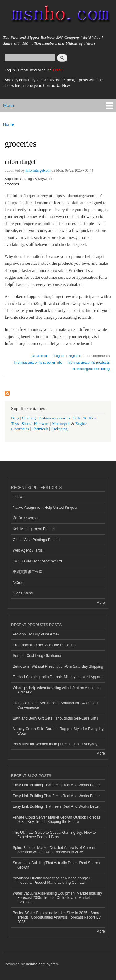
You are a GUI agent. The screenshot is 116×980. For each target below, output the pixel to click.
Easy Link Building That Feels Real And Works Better (56, 785)
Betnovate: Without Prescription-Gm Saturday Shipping (58, 666)
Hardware (41, 424)
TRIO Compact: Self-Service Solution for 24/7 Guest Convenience (56, 705)
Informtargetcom (38, 170)
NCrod (18, 583)
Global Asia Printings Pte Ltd (36, 540)
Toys (15, 424)
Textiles (89, 418)
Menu (9, 106)
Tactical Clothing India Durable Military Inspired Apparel (58, 677)
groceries (12, 184)
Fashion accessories (54, 418)
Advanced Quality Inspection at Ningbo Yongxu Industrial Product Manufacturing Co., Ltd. (51, 880)
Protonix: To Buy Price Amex (36, 634)
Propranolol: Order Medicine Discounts (45, 645)
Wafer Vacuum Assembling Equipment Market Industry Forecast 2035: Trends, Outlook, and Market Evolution (57, 898)
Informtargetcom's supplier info (38, 362)
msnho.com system (42, 964)
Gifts (76, 418)
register (75, 356)
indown (19, 497)
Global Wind (23, 593)
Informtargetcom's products (88, 362)
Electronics (20, 429)
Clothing (29, 418)
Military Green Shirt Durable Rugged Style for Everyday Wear (58, 731)
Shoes (26, 424)
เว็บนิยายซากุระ (25, 518)
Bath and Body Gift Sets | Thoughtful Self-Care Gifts (55, 718)
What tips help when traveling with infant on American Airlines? (57, 690)
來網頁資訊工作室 (28, 572)
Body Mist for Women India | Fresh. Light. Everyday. (55, 744)
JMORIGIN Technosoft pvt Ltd (37, 561)
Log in (10, 70)
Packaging (59, 429)
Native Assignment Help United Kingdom (46, 508)
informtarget (20, 162)
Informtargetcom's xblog (91, 369)
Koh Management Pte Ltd (34, 529)
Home (9, 124)
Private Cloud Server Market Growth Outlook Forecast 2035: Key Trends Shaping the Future (57, 820)
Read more (41, 355)
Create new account (35, 70)
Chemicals (40, 429)
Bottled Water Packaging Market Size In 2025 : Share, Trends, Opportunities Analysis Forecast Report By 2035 (57, 917)
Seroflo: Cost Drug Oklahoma (37, 656)
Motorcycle (61, 424)
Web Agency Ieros (28, 550)
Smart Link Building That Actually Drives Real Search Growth (56, 865)
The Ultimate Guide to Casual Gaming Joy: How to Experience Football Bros (54, 835)
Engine (81, 424)
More (101, 603)
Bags (15, 418)
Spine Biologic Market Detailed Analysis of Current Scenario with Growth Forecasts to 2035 (54, 850)
